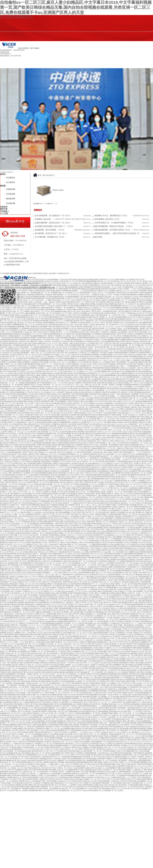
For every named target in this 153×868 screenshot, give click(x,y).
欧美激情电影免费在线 (141, 494)
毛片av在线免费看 (144, 385)
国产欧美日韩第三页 (118, 685)
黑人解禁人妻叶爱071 (141, 462)
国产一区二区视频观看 (135, 719)
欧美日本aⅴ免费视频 (15, 490)
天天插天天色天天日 (74, 783)
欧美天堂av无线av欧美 (44, 328)
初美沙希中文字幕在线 (59, 629)
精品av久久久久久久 (130, 306)
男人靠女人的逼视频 (130, 543)
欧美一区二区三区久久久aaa (82, 633)
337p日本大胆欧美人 (118, 550)
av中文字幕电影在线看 (95, 313)
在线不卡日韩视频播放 (91, 597)
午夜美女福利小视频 (68, 488)
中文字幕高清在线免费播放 (78, 745)
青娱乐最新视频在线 (127, 548)
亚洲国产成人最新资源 (115, 744)
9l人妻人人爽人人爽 (18, 400)
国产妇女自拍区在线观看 (61, 580)
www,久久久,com (29, 490)
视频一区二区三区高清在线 (77, 544)
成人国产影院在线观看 (121, 383)
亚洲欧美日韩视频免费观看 (61, 422)
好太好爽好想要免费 (92, 387)
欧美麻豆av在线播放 (143, 606)
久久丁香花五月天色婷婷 (58, 732)
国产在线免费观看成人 (91, 417)
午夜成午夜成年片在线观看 (46, 332)
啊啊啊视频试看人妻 (20, 325)
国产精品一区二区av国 (44, 580)
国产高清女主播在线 (89, 310)
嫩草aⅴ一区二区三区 (57, 405)
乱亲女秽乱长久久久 (56, 321)
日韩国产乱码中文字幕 (29, 452)
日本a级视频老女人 (81, 775)
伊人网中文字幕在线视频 (85, 543)
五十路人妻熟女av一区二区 (9, 310)
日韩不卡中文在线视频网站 (71, 563)
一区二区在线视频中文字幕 (85, 550)
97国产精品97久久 (94, 360)
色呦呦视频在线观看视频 (16, 326)
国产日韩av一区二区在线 (8, 458)
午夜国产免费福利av (32, 326)
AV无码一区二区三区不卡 (133, 484)
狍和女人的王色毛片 (106, 417)
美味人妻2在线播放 (10, 706)
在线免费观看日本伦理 (102, 319)
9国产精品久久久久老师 (23, 727)
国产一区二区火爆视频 (107, 597)
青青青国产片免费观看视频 (41, 501)
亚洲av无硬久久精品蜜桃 (130, 783)
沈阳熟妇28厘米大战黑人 (26, 302)
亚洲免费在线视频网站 (118, 319)
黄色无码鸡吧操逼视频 (36, 281)
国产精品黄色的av (14, 565)
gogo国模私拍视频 (45, 422)
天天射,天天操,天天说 (13, 313)
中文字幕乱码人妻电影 (68, 747)
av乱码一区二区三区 (56, 589)
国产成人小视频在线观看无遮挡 (50, 614)
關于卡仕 (114, 62)
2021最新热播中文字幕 (120, 573)
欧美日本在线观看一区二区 (132, 379)
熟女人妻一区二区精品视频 (61, 574)
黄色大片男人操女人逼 (75, 311)
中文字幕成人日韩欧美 (58, 546)
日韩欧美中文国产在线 (138, 407)
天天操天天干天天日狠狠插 (39, 285)
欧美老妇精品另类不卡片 (25, 548)
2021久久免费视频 (31, 349)
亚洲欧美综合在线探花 (34, 573)
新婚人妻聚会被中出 (31, 424)
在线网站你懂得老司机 (103, 550)
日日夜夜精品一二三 (141, 625)
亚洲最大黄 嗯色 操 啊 (93, 755)
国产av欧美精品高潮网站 (44, 584)
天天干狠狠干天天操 (35, 689)
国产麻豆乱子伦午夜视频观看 (58, 465)
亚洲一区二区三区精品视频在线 (76, 789)
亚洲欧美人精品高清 (48, 375)
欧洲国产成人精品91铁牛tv (82, 388)
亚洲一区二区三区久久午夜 (16, 319)
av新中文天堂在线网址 (77, 387)
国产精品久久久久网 (115, 608)
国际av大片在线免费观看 (95, 390)
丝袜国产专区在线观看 (97, 302)
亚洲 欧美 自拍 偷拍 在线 (69, 559)
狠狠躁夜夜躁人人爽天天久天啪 (27, 422)
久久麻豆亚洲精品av (11, 291)
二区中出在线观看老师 (76, 465)
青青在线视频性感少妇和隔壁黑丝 (76, 360)
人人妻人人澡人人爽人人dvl (24, 507)
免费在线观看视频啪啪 (144, 723)
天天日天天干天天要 (93, 413)
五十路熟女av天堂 (115, 715)
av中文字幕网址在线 (68, 334)
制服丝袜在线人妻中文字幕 (65, 326)
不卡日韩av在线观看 (76, 700)
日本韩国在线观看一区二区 (87, 323)
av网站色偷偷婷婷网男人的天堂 (103, 633)
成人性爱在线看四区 (38, 563)
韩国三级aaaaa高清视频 (109, 501)
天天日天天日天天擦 (107, 285)
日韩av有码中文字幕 (60, 349)
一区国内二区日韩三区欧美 (52, 569)
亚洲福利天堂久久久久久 (114, 533)
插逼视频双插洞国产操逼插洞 (80, 757)
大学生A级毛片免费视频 (60, 612)
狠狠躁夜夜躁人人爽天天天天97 (108, 642)
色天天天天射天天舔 (43, 610)
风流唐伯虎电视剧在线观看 (55, 298)
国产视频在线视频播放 (69, 287)
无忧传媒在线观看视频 (122, 338)
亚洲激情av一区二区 (87, 497)
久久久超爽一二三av (17, 642)
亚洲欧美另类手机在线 (68, 685)
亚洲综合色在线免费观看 (96, 580)
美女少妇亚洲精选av (77, 511)
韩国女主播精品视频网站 (46, 323)
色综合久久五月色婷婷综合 (130, 544)
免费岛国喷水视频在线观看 (84, 481)
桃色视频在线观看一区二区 (111, 475)
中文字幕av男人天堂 (46, 390)
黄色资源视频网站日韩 (140, 420)
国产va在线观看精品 (7, 497)
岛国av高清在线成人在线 (95, 518)
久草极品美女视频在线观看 (87, 642)
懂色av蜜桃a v (146, 308)
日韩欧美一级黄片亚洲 (69, 343)
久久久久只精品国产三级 (31, 432)
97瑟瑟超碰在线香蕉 (140, 392)
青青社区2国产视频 (119, 398)
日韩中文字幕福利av (22, 589)
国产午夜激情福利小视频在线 (105, 561)
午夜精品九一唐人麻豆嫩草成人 (66, 308)
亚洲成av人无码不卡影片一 (93, 311)
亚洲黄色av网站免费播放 (118, 593)
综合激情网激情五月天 (129, 768)
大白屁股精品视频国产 (72, 296)
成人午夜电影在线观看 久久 (107, 283)
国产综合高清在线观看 (132, 556)
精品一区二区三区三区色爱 (81, 616)
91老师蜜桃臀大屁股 (87, 315)
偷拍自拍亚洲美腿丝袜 (124, 420)
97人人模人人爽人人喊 (81, 479)
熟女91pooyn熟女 (44, 381)
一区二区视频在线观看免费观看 (25, 383)
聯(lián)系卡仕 (29, 16)
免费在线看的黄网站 (11, 481)
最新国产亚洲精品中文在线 (49, 388)
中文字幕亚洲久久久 (72, 674)
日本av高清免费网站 (114, 308)
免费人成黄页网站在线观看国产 (67, 398)
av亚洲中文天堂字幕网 (26, 341)
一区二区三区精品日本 (122, 454)
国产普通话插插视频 (97, 368)
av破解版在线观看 (143, 295)
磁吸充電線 (98, 237)
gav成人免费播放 (83, 747)
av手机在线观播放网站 (67, 681)
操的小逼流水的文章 (72, 631)
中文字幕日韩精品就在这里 (54, 296)
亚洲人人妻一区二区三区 (30, 390)
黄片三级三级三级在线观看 (42, 456)
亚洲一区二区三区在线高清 (143, 437)
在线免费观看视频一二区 (68, 567)
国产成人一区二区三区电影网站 (40, 627)
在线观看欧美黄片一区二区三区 (90, 366)
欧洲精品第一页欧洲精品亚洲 (43, 757)
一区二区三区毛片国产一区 (72, 738)
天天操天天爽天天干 (99, 648)
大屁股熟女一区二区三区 (114, 492)
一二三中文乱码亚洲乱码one (43, 439)
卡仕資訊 (100, 62)
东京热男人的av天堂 (51, 281)
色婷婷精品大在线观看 (68, 415)
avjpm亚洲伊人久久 (126, 736)
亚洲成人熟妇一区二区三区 (82, 608)
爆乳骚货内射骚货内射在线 (133, 614)
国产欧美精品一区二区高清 (63, 428)
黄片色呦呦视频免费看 (65, 704)
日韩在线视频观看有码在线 (110, 341)
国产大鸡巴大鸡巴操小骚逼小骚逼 (118, 681)
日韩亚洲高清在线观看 (60, 328)
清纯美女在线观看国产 (140, 310)
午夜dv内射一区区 (22, 403)
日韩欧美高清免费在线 (42, 732)
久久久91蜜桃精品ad (127, 678)
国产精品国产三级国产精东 (11, 308)
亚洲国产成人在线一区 (71, 458)
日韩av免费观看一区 (139, 591)
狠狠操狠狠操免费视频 (119, 433)
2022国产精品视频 (84, 287)
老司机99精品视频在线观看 (15, 541)
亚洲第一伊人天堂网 (82, 302)
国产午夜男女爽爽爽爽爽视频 (105, 375)
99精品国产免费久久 (79, 539)
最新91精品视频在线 (116, 727)
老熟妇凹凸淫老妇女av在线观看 (121, 680)
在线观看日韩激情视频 (126, 775)
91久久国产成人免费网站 (32, 426)
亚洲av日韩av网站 (44, 385)
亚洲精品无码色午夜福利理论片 (58, 473)
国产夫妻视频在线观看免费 (39, 321)
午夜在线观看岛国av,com (62, 584)
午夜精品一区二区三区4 (26, 584)
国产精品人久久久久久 (67, 486)
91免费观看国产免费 (123, 766)
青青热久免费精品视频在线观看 (47, 494)
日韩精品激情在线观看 (81, 368)
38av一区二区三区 (109, 449)
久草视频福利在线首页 (28, 328)
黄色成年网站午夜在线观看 (13, 704)
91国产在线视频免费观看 (18, 317)
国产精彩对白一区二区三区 (88, 462)
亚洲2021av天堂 (15, 531)
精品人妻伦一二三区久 (98, 490)
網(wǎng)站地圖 (18, 16)
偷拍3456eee (64, 449)
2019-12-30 (138, 230)
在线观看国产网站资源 (137, 471)
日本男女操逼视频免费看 (72, 345)
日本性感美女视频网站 (35, 437)
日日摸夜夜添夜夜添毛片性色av (40, 387)
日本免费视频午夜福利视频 (101, 334)
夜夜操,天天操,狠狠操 (49, 723)
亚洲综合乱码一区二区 (71, 372)
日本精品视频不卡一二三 (130, 452)
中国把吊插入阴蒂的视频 (83, 326)
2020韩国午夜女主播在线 (50, 635)
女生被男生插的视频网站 (128, 295)
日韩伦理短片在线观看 (18, 293)
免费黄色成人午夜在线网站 (56, 710)
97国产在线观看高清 (9, 603)
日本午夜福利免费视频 (38, 473)
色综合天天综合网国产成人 (73, 526)
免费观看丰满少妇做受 (122, 473)
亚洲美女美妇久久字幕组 (124, 437)
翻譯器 (19, 62)
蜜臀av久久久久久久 (86, 372)
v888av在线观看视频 (7, 450)
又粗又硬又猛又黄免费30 (134, 513)
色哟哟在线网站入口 (31, 661)
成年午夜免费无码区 (99, 749)
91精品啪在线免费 (64, 558)
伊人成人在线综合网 (141, 304)
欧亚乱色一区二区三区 (117, 499)
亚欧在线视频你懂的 (20, 402)
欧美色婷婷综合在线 (85, 601)
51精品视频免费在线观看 (32, 364)
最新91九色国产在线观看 (27, 481)
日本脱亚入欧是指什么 (120, 469)
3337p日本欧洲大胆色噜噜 (106, 364)
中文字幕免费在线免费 (138, 338)
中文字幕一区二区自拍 (53, 563)
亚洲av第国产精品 (39, 550)
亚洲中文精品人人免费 (15, 417)
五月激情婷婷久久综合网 (123, 633)
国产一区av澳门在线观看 (111, 618)
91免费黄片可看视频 (49, 492)
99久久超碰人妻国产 (35, 435)
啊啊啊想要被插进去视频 (46, 736)
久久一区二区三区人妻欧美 (107, 373)
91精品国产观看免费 (128, 672)
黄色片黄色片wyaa (117, 529)
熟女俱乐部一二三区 (38, 488)
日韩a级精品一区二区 (105, 571)
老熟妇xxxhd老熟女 (52, 681)
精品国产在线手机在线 (118, 334)
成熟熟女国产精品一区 (59, 520)
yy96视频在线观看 (56, 695)
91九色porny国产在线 (71, 319)
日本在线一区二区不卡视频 (116, 490)
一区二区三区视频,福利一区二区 (139, 345)
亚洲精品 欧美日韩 (101, 543)
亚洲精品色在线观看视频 (41, 509)
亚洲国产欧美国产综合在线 (86, 424)
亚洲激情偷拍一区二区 (74, 454)
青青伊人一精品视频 (39, 554)
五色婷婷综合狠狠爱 (14, 785)
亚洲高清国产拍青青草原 (98, 430)
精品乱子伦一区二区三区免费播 (75, 646)
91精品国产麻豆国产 (32, 779)
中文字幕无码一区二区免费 (45, 620)
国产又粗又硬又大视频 (31, 614)
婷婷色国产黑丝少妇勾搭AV (123, 321)
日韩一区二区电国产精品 (8, 373)
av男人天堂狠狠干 (6, 325)
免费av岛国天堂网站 (9, 465)
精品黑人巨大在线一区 (119, 497)
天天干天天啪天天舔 (60, 411)
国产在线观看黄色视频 (119, 317)
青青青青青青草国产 (9, 755)
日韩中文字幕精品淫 (114, 372)
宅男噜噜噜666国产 (120, 567)
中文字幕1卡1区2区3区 (21, 321)
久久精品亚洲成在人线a (28, 289)
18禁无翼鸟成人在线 (100, 452)
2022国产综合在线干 (66, 599)
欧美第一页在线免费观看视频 (44, 623)
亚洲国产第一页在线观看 (18, 625)
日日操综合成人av (79, 533)
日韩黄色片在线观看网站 (135, 334)
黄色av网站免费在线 (115, 379)
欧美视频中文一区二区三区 (21, 612)
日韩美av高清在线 (79, 392)
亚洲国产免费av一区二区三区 (119, 584)
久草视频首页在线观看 (44, 366)
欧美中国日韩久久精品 (120, 447)
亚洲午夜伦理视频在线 (47, 330)
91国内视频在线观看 (136, 357)
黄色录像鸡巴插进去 (71, 529)
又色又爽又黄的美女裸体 (127, 370)
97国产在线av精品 (69, 569)
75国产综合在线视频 (30, 595)
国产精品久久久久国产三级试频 (108, 295)
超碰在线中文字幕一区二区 (62, 616)
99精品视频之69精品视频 (68, 578)
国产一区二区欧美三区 (114, 456)
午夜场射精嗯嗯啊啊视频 (40, 360)
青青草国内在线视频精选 (132, 704)
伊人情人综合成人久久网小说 (124, 418)
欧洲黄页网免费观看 (9, 413)
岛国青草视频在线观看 (101, 569)
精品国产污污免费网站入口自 (111, 683)
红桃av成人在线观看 (134, 355)
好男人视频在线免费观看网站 (41, 612)
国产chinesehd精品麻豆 (125, 343)
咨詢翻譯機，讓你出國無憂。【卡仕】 (50, 230)
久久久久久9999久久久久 (15, 567)
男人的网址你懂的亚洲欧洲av (119, 599)
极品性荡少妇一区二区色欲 (124, 304)
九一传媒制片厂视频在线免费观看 (117, 486)
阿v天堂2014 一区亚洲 (44, 306)
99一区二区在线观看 (129, 300)
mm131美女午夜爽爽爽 (103, 403)
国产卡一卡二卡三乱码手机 (35, 370)
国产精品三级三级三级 (61, 413)
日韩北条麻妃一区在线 (92, 370)
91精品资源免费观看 (99, 388)
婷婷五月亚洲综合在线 (25, 710)
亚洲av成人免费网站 (56, 360)
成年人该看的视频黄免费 (142, 760)
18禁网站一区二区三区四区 (74, 665)
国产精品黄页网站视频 (76, 289)
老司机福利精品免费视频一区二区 (56, 576)
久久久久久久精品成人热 (138, 486)
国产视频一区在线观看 (75, 610)
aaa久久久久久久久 (129, 742)
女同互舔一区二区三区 (40, 674)
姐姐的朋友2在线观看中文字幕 (111, 289)
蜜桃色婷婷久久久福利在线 (14, 614)
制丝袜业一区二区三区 (35, 317)
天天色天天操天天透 (73, 315)
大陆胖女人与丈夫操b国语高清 (13, 424)
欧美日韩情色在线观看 (120, 357)
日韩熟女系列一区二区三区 (44, 413)
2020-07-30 (69, 219)
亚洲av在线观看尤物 (145, 372)
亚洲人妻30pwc (18, 323)
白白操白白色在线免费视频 (55, 351)
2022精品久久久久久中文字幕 (102, 488)
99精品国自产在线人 (122, 471)
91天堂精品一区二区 (99, 595)
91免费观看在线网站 (114, 300)
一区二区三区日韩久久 (112, 411)
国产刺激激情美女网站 (76, 439)
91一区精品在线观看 (85, 330)
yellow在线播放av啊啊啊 (77, 306)
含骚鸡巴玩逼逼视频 (102, 405)
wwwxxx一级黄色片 (91, 665)
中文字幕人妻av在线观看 (115, 578)
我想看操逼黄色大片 (39, 751)
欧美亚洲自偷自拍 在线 (84, 357)
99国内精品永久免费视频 (129, 394)
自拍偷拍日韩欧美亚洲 (114, 742)
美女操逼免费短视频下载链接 (63, 373)
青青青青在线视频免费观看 (87, 281)
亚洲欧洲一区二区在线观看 (131, 511)
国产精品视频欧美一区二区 (28, 334)
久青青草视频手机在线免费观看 (88, 381)
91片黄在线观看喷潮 (56, 603)
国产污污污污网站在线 (139, 516)
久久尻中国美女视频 (7, 351)
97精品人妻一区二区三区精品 (108, 582)
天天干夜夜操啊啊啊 (61, 620)
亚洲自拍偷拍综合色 (116, 712)
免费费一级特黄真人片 (36, 447)
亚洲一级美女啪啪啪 (142, 296)
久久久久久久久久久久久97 (32, 578)
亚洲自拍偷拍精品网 (9, 554)
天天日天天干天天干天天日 (24, 574)
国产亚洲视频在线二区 (140, 676)
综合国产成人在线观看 (122, 298)
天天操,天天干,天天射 (74, 535)
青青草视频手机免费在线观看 (132, 648)
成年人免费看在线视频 (124, 373)
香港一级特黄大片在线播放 (78, 313)
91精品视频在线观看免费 (110, 678)
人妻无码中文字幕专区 (103, 497)
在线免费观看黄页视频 (111, 450)
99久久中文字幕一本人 (121, 616)
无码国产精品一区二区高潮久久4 (95, 604)
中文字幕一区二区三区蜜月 (138, 281)
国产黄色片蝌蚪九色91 (29, 785)
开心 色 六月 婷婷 (83, 640)
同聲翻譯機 (11, 189)
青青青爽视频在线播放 (125, 462)
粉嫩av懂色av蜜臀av (48, 687)
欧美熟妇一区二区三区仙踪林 (86, 418)
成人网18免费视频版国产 (11, 328)
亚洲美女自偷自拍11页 (26, 433)
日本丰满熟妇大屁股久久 (110, 505)
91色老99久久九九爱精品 (87, 343)
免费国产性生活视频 (33, 379)
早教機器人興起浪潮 (43, 219)
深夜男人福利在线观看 (22, 351)
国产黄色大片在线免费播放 (141, 588)
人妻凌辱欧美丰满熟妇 (39, 712)
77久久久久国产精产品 (104, 345)
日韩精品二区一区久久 (15, 432)
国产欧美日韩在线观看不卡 (108, 462)
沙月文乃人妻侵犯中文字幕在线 (51, 357)
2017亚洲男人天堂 (23, 372)
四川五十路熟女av (21, 281)
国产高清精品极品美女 (31, 388)
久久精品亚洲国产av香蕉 (119, 629)
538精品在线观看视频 (131, 445)
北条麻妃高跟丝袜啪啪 (22, 533)
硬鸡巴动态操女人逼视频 (142, 787)
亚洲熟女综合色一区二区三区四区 (126, 441)
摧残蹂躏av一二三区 (50, 435)
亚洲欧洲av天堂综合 (45, 349)
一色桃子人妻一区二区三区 (39, 353)
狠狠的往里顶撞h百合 (52, 471)
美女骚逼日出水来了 (114, 604)
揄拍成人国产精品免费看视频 (60, 513)
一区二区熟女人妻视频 (99, 713)
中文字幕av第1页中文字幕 (82, 717)
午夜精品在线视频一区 (106, 473)
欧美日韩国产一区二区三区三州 (42, 311)
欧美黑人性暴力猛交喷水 (137, 603)
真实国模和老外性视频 (28, 338)
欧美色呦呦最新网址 (7, 479)
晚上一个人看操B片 (10, 428)
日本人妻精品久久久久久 (49, 392)
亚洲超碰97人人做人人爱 (39, 730)
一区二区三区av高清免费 (131, 430)
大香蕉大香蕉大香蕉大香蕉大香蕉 (66, 524)
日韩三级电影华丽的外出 (79, 456)
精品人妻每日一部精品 (87, 325)
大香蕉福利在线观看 (132, 580)
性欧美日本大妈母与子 (42, 561)
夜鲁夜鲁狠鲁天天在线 (44, 289)
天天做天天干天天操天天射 (132, 460)
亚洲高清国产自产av (62, 668)
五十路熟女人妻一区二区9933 (122, 494)
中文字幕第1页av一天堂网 (129, 464)
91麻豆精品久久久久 (113, 657)
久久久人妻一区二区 (54, 287)
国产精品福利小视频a (123, 770)
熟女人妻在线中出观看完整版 (126, 781)
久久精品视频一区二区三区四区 (13, 415)
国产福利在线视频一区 (117, 415)
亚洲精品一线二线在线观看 (35, 636)
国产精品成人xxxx (115, 601)
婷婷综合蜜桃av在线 (30, 552)
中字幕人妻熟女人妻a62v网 (46, 556)
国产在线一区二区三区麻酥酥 (14, 377)
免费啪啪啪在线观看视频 (108, 674)
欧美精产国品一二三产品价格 (127, 777)
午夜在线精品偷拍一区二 (103, 315)
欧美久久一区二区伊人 (121, 488)
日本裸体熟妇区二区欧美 (61, 511)
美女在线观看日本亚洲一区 (74, 505)
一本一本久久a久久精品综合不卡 (123, 296)
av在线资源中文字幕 (14, 366)
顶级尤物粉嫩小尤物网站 (54, 310)
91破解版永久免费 (36, 775)
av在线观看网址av (79, 341)
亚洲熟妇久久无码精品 (47, 661)
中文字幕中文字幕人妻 (17, 779)
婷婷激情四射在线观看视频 (80, 584)
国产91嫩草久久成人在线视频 (104, 291)
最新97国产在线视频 (136, 364)
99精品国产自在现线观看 (20, 460)
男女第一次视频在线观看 (67, 719)
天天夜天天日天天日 (90, 473)
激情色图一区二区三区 (111, 347)
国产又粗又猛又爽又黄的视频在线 (14, 379)
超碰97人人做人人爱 (61, 764)
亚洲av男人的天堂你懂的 (98, 638)
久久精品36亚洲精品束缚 (67, 432)
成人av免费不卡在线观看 (84, 400)
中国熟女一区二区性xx (129, 514)
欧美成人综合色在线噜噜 (123, 676)
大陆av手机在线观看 (122, 407)
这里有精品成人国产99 (112, 482)
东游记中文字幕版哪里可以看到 (18, 770)
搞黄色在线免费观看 (40, 725)
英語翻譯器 (11, 178)
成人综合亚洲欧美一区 (130, 601)
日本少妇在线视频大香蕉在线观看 (98, 629)
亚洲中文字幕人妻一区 (8, 544)
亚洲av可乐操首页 (111, 479)
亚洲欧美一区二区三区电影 (13, 364)
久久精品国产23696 (124, 644)
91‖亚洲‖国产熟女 (56, 430)
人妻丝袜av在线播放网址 (134, 685)
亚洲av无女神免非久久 (25, 430)
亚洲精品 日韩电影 (141, 283)
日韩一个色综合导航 (29, 633)
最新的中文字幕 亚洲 (47, 779)
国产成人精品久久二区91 (108, 700)
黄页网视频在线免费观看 (90, 355)
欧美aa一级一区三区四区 (8, 546)
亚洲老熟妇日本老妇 (104, 772)
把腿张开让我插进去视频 (60, 443)
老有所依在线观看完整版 (80, 433)
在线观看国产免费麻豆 (18, 375)
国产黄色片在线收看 (130, 533)
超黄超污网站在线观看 (141, 351)
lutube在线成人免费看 (26, 454)
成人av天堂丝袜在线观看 (104, 321)
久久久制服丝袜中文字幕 (116, 623)
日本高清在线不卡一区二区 (68, 281)
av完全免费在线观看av (59, 420)
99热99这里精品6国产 (10, 454)
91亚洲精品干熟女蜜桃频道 (68, 494)
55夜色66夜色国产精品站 (81, 490)
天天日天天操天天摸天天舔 (100, 757)
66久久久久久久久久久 (95, 422)
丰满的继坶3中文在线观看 (88, 725)
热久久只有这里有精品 (11, 580)
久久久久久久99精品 (7, 281)
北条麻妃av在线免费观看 (8, 398)
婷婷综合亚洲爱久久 (90, 588)
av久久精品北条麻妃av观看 (72, 310)
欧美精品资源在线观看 (128, 670)
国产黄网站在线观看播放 (139, 507)
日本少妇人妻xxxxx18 (32, 638)
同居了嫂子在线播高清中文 (70, 353)
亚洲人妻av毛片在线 (70, 601)
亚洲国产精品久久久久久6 (91, 336)
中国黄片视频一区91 (54, 712)
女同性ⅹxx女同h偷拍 (76, 779)
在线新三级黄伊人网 (135, 403)
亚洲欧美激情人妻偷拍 (50, 464)
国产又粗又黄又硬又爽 (54, 640)
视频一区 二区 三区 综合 (105, 418)
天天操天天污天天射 (48, 514)
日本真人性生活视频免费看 (125, 751)
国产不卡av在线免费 (107, 454)
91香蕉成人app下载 (121, 285)
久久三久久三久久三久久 (143, 477)
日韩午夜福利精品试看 (95, 787)
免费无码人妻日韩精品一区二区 (122, 586)
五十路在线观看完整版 (58, 509)
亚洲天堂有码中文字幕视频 (98, 704)
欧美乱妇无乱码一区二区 (139, 571)
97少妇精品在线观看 (7, 507)
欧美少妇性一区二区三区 (75, 520)
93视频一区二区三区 (65, 533)
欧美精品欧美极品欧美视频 (82, 317)
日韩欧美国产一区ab (108, 407)
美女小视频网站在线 (131, 552)
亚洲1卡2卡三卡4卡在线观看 (39, 315)
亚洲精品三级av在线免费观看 (127, 422)
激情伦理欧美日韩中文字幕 (105, 298)
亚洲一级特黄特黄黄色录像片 (63, 479)
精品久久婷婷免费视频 (143, 582)
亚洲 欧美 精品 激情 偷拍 (82, 379)
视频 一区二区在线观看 (116, 552)
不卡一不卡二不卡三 (81, 541)
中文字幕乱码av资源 (24, 465)
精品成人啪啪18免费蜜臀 (58, 593)
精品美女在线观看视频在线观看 (132, 390)
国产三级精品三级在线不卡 (44, 341)
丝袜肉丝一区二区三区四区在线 (78, 546)
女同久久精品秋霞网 (65, 317)
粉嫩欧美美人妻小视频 (141, 381)
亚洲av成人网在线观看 (22, 753)
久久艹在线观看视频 (99, 614)
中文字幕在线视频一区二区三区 (70, 571)
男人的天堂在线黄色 (87, 405)
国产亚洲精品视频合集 (87, 631)
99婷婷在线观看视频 (132, 499)
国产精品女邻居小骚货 (105, 589)
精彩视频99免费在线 (126, 661)
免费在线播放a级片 (47, 308)
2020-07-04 (79, 219)
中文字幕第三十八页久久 (42, 574)
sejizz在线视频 (84, 742)
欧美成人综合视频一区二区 (106, 770)
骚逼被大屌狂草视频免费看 (100, 680)
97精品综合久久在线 (90, 781)
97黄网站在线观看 (109, 751)
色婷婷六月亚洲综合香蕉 (28, 616)
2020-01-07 (138, 216)
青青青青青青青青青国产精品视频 (56, 700)
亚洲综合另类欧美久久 (34, 713)
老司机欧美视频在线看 (130, 456)
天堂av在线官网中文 (12, 330)
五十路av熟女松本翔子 (120, 403)
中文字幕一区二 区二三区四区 (31, 492)
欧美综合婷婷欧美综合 (60, 499)
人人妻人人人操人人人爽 (110, 360)
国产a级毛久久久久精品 (101, 330)
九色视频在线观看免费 (127, 340)
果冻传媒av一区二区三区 (51, 729)
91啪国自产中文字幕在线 (141, 633)
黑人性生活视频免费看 (70, 712)
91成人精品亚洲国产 (145, 514)
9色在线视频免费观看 (120, 345)
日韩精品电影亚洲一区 (15, 336)
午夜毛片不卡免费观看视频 (24, 497)
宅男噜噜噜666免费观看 (69, 291)
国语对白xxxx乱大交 (103, 424)
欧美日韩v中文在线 (66, 388)
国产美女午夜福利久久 (16, 569)
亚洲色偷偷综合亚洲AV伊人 (69, 441)
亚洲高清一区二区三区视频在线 (106, 522)
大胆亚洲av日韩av (72, 304)
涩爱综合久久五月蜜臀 (88, 353)
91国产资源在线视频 (35, 343)
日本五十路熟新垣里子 (87, 321)
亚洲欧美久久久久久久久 (124, 291)
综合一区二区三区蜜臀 (50, 486)
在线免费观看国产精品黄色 (22, 509)
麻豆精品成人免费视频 (139, 642)
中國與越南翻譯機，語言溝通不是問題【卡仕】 (112, 230)
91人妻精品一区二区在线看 (72, 336)
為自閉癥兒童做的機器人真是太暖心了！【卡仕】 (54, 226)
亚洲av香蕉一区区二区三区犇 (74, 644)
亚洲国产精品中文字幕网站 (129, 341)
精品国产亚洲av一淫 (118, 328)
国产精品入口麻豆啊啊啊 (8, 511)
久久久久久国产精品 (57, 381)
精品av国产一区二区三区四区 (134, 400)
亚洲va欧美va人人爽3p (33, 642)
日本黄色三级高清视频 (136, 663)
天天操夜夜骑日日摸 (16, 719)
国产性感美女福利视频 (84, 614)
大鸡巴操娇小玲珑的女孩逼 (99, 727)
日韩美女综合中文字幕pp (61, 456)
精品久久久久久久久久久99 (52, 343)
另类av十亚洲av (25, 310)
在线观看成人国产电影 (131, 621)
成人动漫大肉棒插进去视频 (88, 283)
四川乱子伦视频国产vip (45, 355)
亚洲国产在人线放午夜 (22, 479)
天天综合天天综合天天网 (88, 364)
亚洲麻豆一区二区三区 (91, 779)
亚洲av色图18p (115, 503)
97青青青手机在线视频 (109, 392)
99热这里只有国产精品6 (47, 394)
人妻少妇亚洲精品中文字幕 (127, 311)
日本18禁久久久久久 (87, 663)
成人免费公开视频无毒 (49, 426)
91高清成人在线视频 (47, 541)
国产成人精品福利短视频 (48, 717)
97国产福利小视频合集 (99, 670)
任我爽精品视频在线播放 (65, 621)
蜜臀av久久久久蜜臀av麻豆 (76, 629)
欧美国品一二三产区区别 (63, 539)
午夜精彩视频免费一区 (98, 742)
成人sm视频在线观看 (94, 449)
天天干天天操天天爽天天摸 (34, 749)
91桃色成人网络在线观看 (54, 295)
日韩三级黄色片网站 (106, 520)
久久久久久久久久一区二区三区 (86, 635)
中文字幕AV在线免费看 (134, 528)
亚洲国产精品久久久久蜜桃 (125, 477)
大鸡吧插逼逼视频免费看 (93, 475)
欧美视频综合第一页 (47, 586)
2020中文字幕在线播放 (12, 524)
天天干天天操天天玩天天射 (69, 462)
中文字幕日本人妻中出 (32, 392)
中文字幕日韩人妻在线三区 (77, 390)
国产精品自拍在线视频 (10, 477)
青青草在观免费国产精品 (115, 388)
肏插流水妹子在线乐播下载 (63, 341)
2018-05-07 (59, 219)
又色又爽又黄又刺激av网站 (38, 467)
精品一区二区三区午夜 (135, 497)
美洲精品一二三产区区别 (35, 409)
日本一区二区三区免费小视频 (134, 405)
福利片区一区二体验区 (28, 766)
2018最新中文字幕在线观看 (102, 357)
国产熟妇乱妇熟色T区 (24, 554)
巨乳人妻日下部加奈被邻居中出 (87, 659)
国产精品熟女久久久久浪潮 (28, 708)
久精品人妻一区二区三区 (31, 469)
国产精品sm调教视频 (138, 644)
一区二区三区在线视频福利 (30, 524)
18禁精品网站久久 (133, 567)
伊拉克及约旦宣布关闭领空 (137, 325)
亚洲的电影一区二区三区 (49, 432)
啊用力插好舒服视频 (121, 603)
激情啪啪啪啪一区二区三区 (143, 554)
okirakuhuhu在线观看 (115, 543)
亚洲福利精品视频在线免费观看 (62, 672)
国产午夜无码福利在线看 (8, 304)
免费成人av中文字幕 (128, 638)
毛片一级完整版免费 (33, 293)
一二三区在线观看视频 (86, 291)
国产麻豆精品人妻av (20, 464)
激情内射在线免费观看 (91, 700)
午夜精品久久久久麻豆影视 (47, 452)
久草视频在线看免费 (129, 336)
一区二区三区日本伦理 (32, 357)
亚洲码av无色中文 (121, 565)
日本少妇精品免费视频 (128, 723)
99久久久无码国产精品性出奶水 (85, 358)
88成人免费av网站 (72, 366)
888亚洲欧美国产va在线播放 (34, 700)
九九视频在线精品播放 (56, 497)
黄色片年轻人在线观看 (141, 610)
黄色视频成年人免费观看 (113, 518)
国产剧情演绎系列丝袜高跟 (100, 287)
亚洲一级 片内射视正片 (66, 293)
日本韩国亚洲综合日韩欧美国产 (63, 744)
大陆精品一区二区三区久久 (96, 349)
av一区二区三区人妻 (130, 576)
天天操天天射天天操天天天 (127, 706)
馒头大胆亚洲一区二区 (75, 460)
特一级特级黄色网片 (145, 531)
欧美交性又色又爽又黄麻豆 (130, 293)
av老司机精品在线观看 (35, 760)
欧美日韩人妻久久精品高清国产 (90, 332)
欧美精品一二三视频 (46, 764)
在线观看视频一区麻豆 (137, 616)
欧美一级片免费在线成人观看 (85, 375)
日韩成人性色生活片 (30, 499)
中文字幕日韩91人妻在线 (106, 635)
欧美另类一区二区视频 (85, 567)
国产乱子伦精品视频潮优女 (31, 308)
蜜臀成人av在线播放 (21, 285)
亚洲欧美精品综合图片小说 (72, 582)
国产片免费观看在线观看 (118, 481)
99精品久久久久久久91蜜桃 (139, 597)
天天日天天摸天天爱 (120, 355)
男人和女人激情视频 (39, 287)
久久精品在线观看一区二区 (66, 595)
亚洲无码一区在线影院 (68, 424)
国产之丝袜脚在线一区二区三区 (101, 616)
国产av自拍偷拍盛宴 (25, 304)
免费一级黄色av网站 (88, 345)
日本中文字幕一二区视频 (88, 295)
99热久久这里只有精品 (92, 548)
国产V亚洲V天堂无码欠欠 (72, 721)
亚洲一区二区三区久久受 (88, 676)
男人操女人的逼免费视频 (49, 400)
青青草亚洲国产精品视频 (128, 505)
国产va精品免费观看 (28, 313)
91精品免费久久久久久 (25, 484)
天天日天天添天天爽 (27, 745)
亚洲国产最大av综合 (101, 785)
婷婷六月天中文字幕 (78, 755)
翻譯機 (31, 62)
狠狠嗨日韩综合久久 (14, 777)
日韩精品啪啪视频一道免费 (135, 328)
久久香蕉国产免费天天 (65, 651)
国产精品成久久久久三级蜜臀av (66, 323)
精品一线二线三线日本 (60, 347)
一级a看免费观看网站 (68, 447)
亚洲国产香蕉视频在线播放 (101, 586)
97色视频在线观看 (106, 355)
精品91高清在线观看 (48, 642)
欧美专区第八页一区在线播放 (132, 518)
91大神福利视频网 (100, 372)
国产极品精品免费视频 (34, 599)
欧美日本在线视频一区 (42, 516)
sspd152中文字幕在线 (72, 497)
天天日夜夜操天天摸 (39, 283)
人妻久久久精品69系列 (141, 755)
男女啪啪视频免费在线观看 (80, 556)
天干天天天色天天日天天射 (71, 554)
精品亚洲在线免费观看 (56, 730)
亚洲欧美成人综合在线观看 (16, 693)
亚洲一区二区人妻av (11, 368)
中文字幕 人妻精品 (69, 357)
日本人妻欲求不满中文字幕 (99, 499)
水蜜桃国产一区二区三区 (74, 588)
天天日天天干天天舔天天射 (65, 514)
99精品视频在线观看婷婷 (58, 460)
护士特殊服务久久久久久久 (143, 725)
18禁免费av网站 (40, 291)
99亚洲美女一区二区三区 (106, 620)
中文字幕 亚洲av (56, 503)
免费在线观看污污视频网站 (50, 462)
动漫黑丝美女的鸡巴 (93, 341)
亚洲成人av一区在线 (98, 717)
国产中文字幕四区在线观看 (40, 593)
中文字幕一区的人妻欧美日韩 (102, 687)
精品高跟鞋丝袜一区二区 (97, 464)
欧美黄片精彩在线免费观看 (95, 533)
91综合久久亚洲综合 (65, 490)
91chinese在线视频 (139, 291)
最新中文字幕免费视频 (40, 304)
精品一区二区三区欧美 (29, 698)
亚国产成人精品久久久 (82, 514)
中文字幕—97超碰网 (16, 388)
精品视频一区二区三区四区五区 (66, 330)
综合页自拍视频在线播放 (44, 373)
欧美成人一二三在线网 (28, 650)
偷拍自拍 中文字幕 (13, 559)
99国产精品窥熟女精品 (31, 358)
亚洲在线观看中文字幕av (106, 509)
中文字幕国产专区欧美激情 (77, 347)
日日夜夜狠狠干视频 (14, 362)
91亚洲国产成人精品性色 (20, 657)
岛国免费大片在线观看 (79, 422)
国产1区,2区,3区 (125, 642)
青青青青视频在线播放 (89, 571)
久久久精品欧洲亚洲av (83, 293)
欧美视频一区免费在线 (57, 588)
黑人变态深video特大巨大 (47, 768)
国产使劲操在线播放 (129, 302)
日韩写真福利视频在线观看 (58, 285)
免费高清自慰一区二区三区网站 (141, 666)
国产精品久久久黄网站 (20, 791)
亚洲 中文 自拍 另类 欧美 (64, 787)
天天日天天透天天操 (118, 432)
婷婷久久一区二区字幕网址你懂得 (11, 396)
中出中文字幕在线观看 (21, 347)
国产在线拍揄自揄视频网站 (28, 368)
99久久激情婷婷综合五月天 (43, 428)
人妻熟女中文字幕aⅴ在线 (124, 449)
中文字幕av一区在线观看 (61, 727)
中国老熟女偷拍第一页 (37, 340)
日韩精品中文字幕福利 (60, 507)
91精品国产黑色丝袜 (104, 296)
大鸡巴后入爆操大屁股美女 (82, 377)
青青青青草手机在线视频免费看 (47, 481)
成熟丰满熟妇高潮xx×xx (58, 783)
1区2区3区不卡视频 (61, 779)
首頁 (39, 175)
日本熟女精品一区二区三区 (140, 298)
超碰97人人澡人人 (50, 409)
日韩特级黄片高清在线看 (85, 432)
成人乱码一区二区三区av (60, 387)
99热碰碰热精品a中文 (65, 409)
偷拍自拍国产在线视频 (19, 437)
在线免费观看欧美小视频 (105, 471)
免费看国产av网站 (19, 599)
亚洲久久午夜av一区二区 (76, 411)
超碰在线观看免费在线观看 (61, 445)
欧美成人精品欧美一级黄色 (95, 411)
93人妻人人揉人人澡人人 (41, 544)
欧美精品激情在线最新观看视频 (127, 375)
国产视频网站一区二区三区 (25, 411)
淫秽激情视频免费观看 (83, 334)
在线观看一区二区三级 (83, 681)
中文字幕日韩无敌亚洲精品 (82, 452)
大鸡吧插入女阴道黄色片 (126, 409)
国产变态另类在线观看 (139, 332)
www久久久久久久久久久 (119, 424)
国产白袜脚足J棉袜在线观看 (50, 747)
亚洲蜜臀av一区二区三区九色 (114, 640)
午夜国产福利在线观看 (55, 458)
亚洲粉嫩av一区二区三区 (23, 283)
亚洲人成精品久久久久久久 (122, 402)
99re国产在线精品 (98, 482)
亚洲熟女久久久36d (52, 550)
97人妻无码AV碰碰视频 (65, 775)
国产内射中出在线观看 (39, 465)
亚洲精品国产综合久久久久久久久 (92, 554)
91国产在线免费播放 (119, 362)
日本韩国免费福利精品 (131, 744)
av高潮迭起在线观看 (127, 450)
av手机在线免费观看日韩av (74, 636)
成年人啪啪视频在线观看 (17, 370)
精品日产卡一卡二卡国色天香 (51, 364)
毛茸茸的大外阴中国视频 (97, 443)
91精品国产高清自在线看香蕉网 (39, 402)
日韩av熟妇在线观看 (126, 351)
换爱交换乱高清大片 (74, 522)
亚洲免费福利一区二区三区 (69, 471)
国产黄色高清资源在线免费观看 (52, 319)
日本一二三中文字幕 (60, 383)
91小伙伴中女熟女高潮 (140, 373)
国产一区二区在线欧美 (86, 561)
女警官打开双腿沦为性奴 (75, 402)
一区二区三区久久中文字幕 (60, 385)
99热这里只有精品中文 (13, 462)
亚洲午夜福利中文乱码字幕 (80, 727)
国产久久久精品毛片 (95, 428)
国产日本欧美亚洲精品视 (27, 503)
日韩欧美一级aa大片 (15, 631)
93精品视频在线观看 (24, 751)
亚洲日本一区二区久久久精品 (80, 680)
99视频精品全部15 (63, 723)
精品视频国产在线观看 (29, 362)
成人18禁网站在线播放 (127, 582)
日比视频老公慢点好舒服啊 (105, 304)
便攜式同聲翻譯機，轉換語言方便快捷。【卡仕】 (113, 226)
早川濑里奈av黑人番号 (109, 625)
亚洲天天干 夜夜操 (140, 541)
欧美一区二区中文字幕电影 (86, 403)
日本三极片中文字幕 (52, 441)
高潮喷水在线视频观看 (19, 586)
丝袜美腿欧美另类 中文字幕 (105, 774)
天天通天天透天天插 (30, 704)
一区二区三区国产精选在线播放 (27, 768)
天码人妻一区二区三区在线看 (95, 513)
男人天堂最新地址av (130, 313)
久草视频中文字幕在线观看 (91, 783)
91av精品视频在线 (129, 349)
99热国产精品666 (131, 651)
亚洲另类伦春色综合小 (26, 428)
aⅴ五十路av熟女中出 (74, 355)
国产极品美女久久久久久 (17, 482)
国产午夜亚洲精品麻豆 (44, 383)
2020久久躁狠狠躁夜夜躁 (139, 454)
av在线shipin (21, 295)
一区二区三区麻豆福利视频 (143, 736)
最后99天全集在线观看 (95, 762)
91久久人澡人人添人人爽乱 (79, 385)
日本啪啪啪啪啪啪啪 (97, 479)
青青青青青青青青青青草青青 (105, 477)
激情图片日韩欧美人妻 (15, 407)
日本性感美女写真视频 (62, 537)
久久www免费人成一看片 (68, 469)
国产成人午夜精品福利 (78, 723)
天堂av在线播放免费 (54, 554)
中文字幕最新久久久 (141, 526)
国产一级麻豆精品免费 (112, 723)
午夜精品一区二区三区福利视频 (129, 762)
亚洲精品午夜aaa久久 (85, 308)
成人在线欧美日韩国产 (61, 306)
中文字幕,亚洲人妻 (31, 323)
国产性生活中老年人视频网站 (54, 760)
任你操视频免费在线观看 (67, 400)
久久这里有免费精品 (107, 606)
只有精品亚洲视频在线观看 (47, 595)
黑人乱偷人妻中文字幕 (39, 458)
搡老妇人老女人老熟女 (45, 698)
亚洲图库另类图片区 (126, 779)
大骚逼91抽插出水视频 (87, 304)
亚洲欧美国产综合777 (34, 319)
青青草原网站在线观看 (13, 390)
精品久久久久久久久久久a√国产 (21, 287)
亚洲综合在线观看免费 (71, 689)
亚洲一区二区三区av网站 (137, 285)
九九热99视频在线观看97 (109, 370)
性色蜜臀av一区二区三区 (80, 698)
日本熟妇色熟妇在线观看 (139, 695)
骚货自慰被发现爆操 (53, 291)
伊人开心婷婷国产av (97, 426)
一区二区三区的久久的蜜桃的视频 (122, 287)
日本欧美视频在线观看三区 (47, 704)
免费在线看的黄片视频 (42, 548)
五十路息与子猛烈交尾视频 (67, 543)
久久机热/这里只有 (114, 670)
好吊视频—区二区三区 (28, 697)
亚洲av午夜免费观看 (56, 526)
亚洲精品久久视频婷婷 (109, 332)
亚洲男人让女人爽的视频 (130, 732)
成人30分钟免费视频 (142, 730)
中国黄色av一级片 (124, 507)
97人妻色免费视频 (127, 554)
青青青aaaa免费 (119, 531)
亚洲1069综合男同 (120, 520)
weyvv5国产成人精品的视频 (88, 689)
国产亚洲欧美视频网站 (89, 772)
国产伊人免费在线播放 (60, 289)
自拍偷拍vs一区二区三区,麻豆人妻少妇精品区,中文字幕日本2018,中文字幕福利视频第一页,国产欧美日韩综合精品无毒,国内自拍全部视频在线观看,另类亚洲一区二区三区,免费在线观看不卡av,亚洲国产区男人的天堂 (76, 7)
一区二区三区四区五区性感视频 (104, 396)
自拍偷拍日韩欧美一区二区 (113, 313)
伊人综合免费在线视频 (108, 413)
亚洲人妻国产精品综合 (136, 458)
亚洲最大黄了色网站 (27, 520)
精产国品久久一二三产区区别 (128, 479)
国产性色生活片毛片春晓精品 (132, 574)
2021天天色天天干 (26, 443)
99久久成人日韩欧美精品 (21, 681)
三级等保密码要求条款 (55, 325)
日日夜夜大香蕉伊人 (132, 558)
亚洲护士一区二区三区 (101, 481)
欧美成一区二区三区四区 (69, 283)
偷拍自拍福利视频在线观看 (32, 719)
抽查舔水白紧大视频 (38, 681)
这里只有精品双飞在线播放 (104, 338)
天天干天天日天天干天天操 (74, 351)
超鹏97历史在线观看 (135, 665)
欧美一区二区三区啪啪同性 (137, 713)
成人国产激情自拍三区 (129, 747)
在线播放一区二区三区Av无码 (131, 745)
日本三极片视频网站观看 (143, 323)
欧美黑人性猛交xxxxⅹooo (114, 650)
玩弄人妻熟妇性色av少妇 (143, 620)
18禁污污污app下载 (42, 405)
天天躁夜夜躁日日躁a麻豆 (45, 338)
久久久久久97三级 (97, 556)
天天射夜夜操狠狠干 (17, 332)
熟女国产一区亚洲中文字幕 (70, 663)
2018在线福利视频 (84, 524)
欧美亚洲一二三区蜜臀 (68, 785)
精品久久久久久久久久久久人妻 (111, 387)
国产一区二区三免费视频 (49, 293)
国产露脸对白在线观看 (144, 302)
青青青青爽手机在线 (89, 383)
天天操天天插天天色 (94, 789)
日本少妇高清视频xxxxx (27, 494)
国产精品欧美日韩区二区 (16, 717)
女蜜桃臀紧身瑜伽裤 (130, 385)
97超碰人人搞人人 (60, 355)
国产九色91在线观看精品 (37, 721)
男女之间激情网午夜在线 (80, 445)
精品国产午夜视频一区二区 (101, 317)
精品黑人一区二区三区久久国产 (31, 676)
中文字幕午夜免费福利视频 (65, 358)
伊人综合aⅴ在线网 (113, 544)
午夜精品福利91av (122, 364)
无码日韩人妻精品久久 (67, 482)
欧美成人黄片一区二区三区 (64, 541)
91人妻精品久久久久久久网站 (51, 591)
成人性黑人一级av (114, 394)
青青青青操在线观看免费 (20, 775)
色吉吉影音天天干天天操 (129, 411)
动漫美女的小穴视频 (11, 445)
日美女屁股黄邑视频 (76, 612)
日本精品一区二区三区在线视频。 (74, 625)
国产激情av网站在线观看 (113, 426)
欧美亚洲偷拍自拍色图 (37, 296)
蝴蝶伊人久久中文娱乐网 (80, 362)
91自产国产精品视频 (100, 623)
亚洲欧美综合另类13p (74, 710)
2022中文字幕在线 (56, 697)
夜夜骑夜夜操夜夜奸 (38, 298)
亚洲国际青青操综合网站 (95, 723)
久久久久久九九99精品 (97, 484)
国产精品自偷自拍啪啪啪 (114, 576)
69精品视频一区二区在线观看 (125, 606)
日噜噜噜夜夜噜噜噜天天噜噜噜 (124, 353)
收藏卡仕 (3, 16)
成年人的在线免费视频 (105, 531)
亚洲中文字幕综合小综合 (116, 651)
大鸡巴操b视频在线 (37, 471)
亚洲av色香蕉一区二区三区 (61, 300)
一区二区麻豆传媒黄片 (115, 702)
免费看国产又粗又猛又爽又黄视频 (51, 606)
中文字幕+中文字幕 (114, 638)
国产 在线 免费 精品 (45, 608)
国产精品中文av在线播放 (142, 343)
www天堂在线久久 (12, 433)
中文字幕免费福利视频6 (89, 509)
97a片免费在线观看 (143, 353)
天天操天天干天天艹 (98, 293)
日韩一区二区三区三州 (130, 734)
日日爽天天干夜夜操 (21, 387)
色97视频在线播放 (110, 422)
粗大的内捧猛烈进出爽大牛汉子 (100, 433)
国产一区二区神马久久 (92, 636)
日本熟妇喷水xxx (106, 636)
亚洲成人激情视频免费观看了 (40, 450)
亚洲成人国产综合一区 (53, 488)
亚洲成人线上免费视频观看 (26, 755)
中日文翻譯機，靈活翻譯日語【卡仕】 (50, 237)
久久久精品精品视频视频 (12, 452)
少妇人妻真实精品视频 (134, 362)
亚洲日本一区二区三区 (126, 522)
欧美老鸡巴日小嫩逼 (33, 375)
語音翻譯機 (11, 194)
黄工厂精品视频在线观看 (19, 447)
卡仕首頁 (7, 62)
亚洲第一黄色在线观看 (143, 418)
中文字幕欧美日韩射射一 (78, 518)
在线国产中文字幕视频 (42, 706)
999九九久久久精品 (95, 409)
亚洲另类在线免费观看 (95, 528)
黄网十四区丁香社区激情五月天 (49, 559)
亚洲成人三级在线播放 (29, 556)
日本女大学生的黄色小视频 (92, 591)
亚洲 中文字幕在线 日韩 (30, 539)
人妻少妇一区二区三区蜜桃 (78, 668)
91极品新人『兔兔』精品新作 (45, 302)
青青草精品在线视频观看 (86, 469)
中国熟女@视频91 (120, 659)
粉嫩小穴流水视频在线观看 (92, 661)
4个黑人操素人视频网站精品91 (78, 499)
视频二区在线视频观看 (58, 402)
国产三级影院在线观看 (23, 298)
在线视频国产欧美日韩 (47, 326)
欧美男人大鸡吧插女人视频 (56, 759)
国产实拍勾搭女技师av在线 (65, 375)
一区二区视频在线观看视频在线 (71, 340)
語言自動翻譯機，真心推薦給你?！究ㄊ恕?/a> (53, 216)
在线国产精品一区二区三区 (45, 313)
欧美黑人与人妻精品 (29, 366)
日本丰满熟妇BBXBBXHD (136, 330)
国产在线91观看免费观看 (62, 698)
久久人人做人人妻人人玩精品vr (59, 691)
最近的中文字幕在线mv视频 (103, 567)
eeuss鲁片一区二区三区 (56, 674)
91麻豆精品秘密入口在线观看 (10, 556)
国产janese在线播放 (38, 310)
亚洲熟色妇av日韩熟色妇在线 (114, 556)
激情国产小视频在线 (65, 392)
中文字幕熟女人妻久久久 (143, 287)
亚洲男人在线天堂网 (52, 340)
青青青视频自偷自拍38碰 (98, 546)
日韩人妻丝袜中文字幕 (125, 392)
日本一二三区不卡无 (117, 326)
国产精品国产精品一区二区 (106, 358)
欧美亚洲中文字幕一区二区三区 (26, 355)
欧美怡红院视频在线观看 (88, 471)
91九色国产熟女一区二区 (77, 618)
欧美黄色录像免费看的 (112, 368)
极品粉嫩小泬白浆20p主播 (131, 308)
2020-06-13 (79, 230)
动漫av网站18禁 (48, 670)
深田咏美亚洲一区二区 (103, 325)
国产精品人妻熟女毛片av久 (101, 377)
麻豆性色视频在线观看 (93, 289)
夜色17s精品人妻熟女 (69, 477)
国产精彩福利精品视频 (65, 368)
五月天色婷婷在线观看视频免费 (49, 334)
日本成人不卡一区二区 (21, 691)
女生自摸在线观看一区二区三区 (139, 469)
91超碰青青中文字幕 (117, 435)
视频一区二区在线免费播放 (99, 621)
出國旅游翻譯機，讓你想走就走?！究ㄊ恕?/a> (53, 223)
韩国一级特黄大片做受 (91, 610)
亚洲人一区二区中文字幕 (14, 595)
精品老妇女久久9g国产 (143, 409)
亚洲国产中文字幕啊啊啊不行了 (81, 396)
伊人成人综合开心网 (24, 640)
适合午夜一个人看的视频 (88, 458)
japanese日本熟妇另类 (8, 411)
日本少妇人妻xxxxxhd (44, 633)
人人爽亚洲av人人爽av (71, 603)
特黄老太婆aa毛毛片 (9, 302)
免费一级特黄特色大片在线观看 (19, 473)
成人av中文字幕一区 (96, 385)
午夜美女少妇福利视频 (19, 670)
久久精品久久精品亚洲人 (124, 774)
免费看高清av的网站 (37, 441)
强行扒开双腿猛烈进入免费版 (51, 477)
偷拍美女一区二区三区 (105, 281)
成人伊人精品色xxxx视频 (143, 548)
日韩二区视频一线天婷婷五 (138, 573)
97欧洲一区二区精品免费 (44, 411)
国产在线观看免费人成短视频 (42, 727)
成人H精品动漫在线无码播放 (39, 460)
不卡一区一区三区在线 (61, 484)
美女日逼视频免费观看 (90, 760)
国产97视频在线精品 (93, 683)
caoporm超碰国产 (22, 449)
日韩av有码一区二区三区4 (40, 588)
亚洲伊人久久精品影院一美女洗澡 (132, 368)
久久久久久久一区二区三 (101, 326)
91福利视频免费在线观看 (86, 338)
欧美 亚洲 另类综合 (60, 390)
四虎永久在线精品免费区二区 (43, 496)
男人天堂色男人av (18, 638)
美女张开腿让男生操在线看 (31, 723)
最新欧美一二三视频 (70, 503)
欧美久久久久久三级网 (108, 777)
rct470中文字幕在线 (145, 543)
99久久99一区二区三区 (54, 372)
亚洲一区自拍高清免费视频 (62, 433)
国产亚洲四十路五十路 (42, 520)
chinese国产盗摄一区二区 (88, 516)
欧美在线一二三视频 (44, 300)
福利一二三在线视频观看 (129, 366)
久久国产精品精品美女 (131, 727)
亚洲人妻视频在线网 (71, 606)
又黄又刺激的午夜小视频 (74, 437)
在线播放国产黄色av (32, 415)
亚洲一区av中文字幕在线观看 (50, 415)
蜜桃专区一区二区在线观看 (71, 708)
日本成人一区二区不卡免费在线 (54, 437)
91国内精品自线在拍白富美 (78, 443)
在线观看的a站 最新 (110, 311)
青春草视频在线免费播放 (79, 691)
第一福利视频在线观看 (74, 627)
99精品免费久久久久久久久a (61, 755)
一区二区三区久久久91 (112, 390)
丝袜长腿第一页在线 (105, 695)
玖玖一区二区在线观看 (62, 757)
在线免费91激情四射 (133, 377)
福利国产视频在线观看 (103, 494)
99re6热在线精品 (10, 548)
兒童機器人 (5, 211)
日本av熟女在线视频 (38, 351)
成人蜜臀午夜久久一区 (44, 766)
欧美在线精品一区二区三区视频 (141, 473)
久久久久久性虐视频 (92, 520)
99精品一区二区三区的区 (106, 310)
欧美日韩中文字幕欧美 (121, 496)
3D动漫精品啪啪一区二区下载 (49, 407)
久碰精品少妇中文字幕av (24, 456)
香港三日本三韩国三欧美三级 (83, 599)
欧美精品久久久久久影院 (22, 738)
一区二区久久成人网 (60, 496)
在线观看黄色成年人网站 (103, 447)
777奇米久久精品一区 (110, 775)
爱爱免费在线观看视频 (140, 680)
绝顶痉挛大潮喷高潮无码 (20, 340)
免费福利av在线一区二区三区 (84, 651)
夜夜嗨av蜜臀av (22, 394)
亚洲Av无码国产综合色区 (80, 300)
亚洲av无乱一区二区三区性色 (111, 336)
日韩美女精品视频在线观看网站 (66, 338)
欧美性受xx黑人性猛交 (95, 420)
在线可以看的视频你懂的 (113, 306)
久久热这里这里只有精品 (91, 340)
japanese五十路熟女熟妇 (69, 407)
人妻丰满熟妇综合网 (114, 691)
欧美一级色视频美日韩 (62, 552)
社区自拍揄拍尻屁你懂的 (83, 687)
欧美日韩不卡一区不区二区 (57, 467)
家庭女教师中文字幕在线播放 (62, 633)
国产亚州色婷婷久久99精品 (141, 535)
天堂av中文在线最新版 (52, 403)
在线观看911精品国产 (13, 558)
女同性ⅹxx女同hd (127, 526)
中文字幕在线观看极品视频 (109, 340)
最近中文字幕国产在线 (84, 595)
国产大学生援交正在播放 (98, 300)
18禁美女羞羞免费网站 (129, 475)
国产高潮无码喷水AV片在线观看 (32, 565)
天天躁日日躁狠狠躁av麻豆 (87, 770)
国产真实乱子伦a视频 (23, 618)
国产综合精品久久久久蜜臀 (134, 415)
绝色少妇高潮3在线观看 (133, 546)
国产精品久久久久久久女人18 (54, 604)
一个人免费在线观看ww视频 (125, 396)
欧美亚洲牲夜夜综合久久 (131, 608)
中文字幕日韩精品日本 (31, 606)
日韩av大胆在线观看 (117, 405)
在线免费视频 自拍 (130, 492)
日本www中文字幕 (134, 317)
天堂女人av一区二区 (99, 702)
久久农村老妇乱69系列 (101, 400)
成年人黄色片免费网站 (24, 420)
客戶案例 (87, 62)
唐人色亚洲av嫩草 (101, 651)
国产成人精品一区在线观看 (98, 445)
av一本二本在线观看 (9, 295)
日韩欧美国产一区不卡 (136, 424)
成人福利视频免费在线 (129, 372)
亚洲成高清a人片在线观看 (73, 417)
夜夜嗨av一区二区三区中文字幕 (67, 642)
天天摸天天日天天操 (146, 394)
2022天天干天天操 (144, 313)
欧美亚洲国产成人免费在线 (19, 772)
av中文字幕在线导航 (9, 372)
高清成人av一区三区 (126, 787)
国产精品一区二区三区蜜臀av (20, 311)
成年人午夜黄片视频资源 (70, 364)
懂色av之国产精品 (95, 507)
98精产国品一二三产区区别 (87, 565)
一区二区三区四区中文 (139, 589)
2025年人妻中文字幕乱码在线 (94, 460)
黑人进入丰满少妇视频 (57, 315)
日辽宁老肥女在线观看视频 (15, 392)
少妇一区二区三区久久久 (54, 601)
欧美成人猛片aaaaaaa (19, 760)
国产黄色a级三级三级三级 (95, 306)
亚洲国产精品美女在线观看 (54, 370)
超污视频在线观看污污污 (132, 702)
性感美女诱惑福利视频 (21, 635)
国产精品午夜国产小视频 (102, 529)
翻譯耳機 (43, 62)
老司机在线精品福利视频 (106, 764)
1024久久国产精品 (54, 283)
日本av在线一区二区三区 (28, 300)
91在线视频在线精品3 (119, 719)
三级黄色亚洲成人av (110, 409)
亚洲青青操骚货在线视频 (57, 535)
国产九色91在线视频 (142, 751)
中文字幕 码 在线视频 (140, 789)
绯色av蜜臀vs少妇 (91, 402)
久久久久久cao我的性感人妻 (37, 325)
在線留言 (9, 16)
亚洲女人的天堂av (69, 695)
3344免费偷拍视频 (143, 646)
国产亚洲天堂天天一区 (72, 405)
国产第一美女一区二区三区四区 (74, 450)
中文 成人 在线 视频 (85, 398)
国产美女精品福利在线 (88, 296)
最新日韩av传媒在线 (71, 561)
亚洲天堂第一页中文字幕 (78, 449)
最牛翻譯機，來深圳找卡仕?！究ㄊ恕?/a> (51, 233)
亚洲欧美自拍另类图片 (113, 302)
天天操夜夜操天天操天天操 (137, 687)
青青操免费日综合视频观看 (18, 651)
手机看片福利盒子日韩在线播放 (65, 418)
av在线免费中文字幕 (113, 293)
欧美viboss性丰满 (113, 467)
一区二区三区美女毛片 (71, 295)
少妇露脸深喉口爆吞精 (71, 321)
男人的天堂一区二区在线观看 (53, 345)
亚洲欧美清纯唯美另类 (10, 341)
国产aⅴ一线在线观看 (72, 516)
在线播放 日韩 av (83, 430)
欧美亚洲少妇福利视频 (117, 708)
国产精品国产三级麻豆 (26, 291)
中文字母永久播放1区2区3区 (78, 328)
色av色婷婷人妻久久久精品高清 (15, 742)
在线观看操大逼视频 (136, 488)
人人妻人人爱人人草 (113, 443)
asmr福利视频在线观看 (26, 398)
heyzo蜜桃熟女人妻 (124, 332)
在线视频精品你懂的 (60, 311)
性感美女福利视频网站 (31, 407)
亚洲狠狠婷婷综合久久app (98, 552)
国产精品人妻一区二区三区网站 (25, 306)
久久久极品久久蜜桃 (135, 757)
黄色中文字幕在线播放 (105, 516)
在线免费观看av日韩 (129, 646)
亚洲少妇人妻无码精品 (21, 627)
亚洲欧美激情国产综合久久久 (101, 524)
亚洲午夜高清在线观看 (11, 338)
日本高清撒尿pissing (52, 449)
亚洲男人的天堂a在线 (127, 347)
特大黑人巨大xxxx (131, 531)
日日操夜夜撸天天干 (122, 635)
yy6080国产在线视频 (38, 601)
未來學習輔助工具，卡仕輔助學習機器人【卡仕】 (114, 223)
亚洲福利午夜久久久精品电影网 (123, 323)
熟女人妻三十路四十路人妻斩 (106, 343)
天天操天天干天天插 (72, 298)
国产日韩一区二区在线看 (14, 358)
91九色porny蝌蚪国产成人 (111, 366)
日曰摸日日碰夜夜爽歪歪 (91, 285)
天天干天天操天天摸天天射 (39, 589)
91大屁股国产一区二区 (120, 458)
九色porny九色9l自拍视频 (64, 379)
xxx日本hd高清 (33, 394)
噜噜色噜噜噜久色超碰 (97, 492)
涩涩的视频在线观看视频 (43, 433)
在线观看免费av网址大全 (37, 791)
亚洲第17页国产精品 (93, 501)
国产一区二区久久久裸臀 (57, 304)
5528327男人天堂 (119, 315)
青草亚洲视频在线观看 (80, 409)
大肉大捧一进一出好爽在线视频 (89, 407)
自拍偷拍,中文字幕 (93, 777)
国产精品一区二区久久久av (49, 469)
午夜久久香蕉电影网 (121, 417)
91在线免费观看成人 (144, 492)
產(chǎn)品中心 (59, 62)
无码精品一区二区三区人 (124, 509)
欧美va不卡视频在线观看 (14, 729)
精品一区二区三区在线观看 (67, 565)
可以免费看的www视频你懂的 (94, 612)
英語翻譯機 (11, 203)
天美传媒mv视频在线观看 (118, 330)
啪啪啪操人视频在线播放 (31, 417)
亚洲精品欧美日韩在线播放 (98, 394)
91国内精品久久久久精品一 (53, 529)
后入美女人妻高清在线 (134, 432)
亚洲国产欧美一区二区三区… (24, 405)
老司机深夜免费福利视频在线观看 (52, 417)
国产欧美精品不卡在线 (107, 666)
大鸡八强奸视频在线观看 (73, 760)
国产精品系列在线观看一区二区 (100, 328)
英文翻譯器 (11, 182)
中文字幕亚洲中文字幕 (13, 381)
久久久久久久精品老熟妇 (16, 644)
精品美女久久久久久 (108, 439)
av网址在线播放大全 (127, 428)
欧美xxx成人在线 (30, 332)
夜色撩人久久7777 (62, 313)
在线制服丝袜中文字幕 (92, 465)
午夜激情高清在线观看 (83, 486)
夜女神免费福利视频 (51, 317)
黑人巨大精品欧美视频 (35, 715)
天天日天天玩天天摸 (105, 402)
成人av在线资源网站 (39, 640)
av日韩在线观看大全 (75, 285)
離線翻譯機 (11, 199)
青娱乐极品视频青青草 (84, 415)
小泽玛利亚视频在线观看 (23, 762)
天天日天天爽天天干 (15, 426)
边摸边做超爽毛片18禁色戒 (126, 559)
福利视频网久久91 (64, 475)
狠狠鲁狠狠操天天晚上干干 (13, 578)
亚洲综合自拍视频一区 (90, 666)
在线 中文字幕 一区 (82, 492)
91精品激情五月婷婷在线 (123, 310)
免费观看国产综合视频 (62, 623)
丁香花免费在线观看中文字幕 (14, 349)
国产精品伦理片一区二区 (123, 563)
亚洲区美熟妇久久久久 (65, 573)
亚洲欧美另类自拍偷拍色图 (65, 302)
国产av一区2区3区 (96, 640)
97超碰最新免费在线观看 (8, 516)
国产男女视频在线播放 (84, 488)
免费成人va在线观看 (21, 315)
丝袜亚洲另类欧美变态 (96, 668)
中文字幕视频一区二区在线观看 (133, 387)
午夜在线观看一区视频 (24, 674)
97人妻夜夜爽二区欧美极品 (17, 685)
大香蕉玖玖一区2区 (134, 593)
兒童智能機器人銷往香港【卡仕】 (107, 219)
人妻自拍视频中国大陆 (105, 496)
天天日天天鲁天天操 (141, 449)
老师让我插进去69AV (49, 558)
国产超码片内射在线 (22, 450)
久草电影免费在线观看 (135, 785)
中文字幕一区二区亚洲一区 (90, 563)
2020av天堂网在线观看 (88, 531)
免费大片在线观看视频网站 (121, 772)
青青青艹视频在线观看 (32, 687)
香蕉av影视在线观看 (83, 719)
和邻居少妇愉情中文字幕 (103, 469)
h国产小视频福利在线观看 (55, 505)
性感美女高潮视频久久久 (11, 443)
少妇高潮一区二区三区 (87, 298)
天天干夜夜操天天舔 (21, 296)
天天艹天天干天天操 (136, 383)
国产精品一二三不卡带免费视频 (67, 332)
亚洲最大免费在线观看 (33, 543)
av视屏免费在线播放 (35, 464)
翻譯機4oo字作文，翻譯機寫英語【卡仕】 (111, 216)
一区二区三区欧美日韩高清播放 (82, 623)
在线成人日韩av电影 (65, 377)
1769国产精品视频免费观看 (33, 336)
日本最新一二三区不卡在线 (132, 289)
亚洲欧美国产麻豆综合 (39, 528)
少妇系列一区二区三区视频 (48, 377)
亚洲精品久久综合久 (86, 319)
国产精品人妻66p (127, 541)
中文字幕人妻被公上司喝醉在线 (130, 360)
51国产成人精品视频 (73, 509)
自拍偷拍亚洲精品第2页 (91, 454)
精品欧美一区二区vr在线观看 (101, 719)
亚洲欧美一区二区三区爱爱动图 (19, 522)
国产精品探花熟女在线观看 (123, 381)
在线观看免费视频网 (69, 659)
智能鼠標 (4, 207)
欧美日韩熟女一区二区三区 (109, 351)
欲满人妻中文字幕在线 (83, 482)
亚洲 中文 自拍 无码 (76, 473)
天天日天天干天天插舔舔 (57, 454)
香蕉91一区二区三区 (20, 435)
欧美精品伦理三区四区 (10, 503)
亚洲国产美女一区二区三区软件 (20, 501)
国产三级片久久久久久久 (102, 432)
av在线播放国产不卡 (12, 650)
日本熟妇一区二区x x (91, 437)
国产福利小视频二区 (30, 631)
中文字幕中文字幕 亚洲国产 (38, 582)
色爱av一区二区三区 (114, 430)
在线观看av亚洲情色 (64, 426)
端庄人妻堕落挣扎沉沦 (38, 372)
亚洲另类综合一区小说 (16, 687)
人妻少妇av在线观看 (20, 646)
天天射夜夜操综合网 (65, 777)
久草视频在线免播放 (51, 533)
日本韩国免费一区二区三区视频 (94, 526)
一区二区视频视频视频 (10, 708)
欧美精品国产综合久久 (98, 574)
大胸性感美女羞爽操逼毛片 (36, 295)
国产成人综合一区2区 (71, 325)
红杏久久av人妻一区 (43, 755)
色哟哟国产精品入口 (30, 385)
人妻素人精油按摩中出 (34, 693)
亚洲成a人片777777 (100, 308)
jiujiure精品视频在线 (85, 712)
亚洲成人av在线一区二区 (8, 668)
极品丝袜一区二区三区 (121, 281)
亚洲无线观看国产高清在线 (77, 349)
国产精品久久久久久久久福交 (20, 526)
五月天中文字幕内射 (117, 400)
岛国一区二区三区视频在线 (39, 772)
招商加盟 (74, 62)
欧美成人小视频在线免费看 (29, 330)
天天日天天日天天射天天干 (83, 715)
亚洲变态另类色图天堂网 (126, 283)
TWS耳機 (4, 213)
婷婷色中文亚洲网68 (93, 392)
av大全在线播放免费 (61, 439)
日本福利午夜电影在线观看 (131, 715)
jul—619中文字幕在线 (104, 323)
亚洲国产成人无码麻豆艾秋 (40, 695)
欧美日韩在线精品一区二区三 (72, 591)
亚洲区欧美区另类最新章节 (130, 443)
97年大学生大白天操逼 (22, 537)
